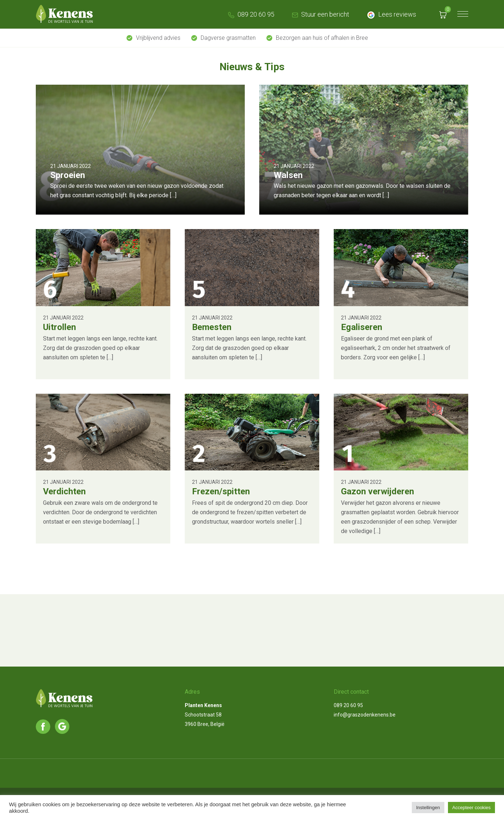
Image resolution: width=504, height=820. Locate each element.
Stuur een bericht (320, 14)
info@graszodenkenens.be (365, 715)
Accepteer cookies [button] (471, 808)
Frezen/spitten (221, 491)
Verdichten (64, 491)
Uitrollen (59, 327)
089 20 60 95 (250, 14)
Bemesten (212, 327)
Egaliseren (362, 327)
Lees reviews (391, 14)
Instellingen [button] (428, 808)
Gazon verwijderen (377, 491)
